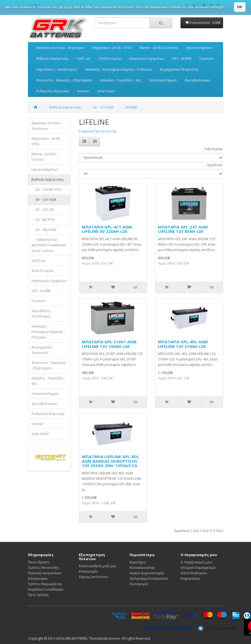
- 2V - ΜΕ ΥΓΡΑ (43, 220)
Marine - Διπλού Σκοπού (159, 48)
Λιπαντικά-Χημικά (163, 80)
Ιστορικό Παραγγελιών (198, 568)
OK (240, 7)
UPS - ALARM (182, 58)
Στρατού (206, 58)
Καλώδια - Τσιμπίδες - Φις (121, 80)
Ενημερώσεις (190, 578)
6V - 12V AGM (103, 107)
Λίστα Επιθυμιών (194, 573)
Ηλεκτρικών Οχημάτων (147, 58)
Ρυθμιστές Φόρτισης (53, 91)
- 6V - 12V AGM (44, 200)
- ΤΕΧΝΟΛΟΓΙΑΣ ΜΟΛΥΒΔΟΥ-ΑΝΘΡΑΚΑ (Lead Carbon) (49, 245)
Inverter (83, 91)
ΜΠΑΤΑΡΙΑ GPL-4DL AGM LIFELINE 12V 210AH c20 (183, 344)
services (66, 7)
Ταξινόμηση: (213, 149)
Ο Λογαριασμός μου (196, 562)
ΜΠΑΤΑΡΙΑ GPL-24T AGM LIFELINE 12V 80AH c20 (183, 229)
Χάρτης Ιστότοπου (94, 577)
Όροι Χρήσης (38, 595)
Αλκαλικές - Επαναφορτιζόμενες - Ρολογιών (118, 69)
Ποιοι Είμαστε (39, 562)
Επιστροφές (88, 571)
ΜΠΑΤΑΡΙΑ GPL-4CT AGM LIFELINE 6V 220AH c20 (107, 229)
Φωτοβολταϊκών (197, 80)
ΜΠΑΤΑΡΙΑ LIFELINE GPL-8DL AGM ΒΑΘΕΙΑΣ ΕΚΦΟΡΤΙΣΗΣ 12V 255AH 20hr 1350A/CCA (110, 461)
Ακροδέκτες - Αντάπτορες (57, 69)
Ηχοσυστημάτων (199, 48)
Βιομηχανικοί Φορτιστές (179, 69)
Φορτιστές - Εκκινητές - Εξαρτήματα (64, 80)
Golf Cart (84, 58)
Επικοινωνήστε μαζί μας (97, 566)
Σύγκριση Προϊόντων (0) (97, 131)
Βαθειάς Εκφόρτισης (52, 58)
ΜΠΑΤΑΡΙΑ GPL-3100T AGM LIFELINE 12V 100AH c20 (109, 344)
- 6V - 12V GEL (43, 210)
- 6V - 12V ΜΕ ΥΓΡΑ (46, 190)
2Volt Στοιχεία (110, 58)
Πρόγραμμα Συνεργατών (149, 578)
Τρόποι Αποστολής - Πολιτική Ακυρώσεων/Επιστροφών (45, 573)
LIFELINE (131, 107)
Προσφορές (139, 584)
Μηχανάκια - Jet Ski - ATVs (112, 48)
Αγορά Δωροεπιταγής (147, 573)
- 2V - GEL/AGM (44, 230)
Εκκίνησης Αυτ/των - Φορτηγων (60, 48)
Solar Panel (106, 91)
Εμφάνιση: (215, 165)
